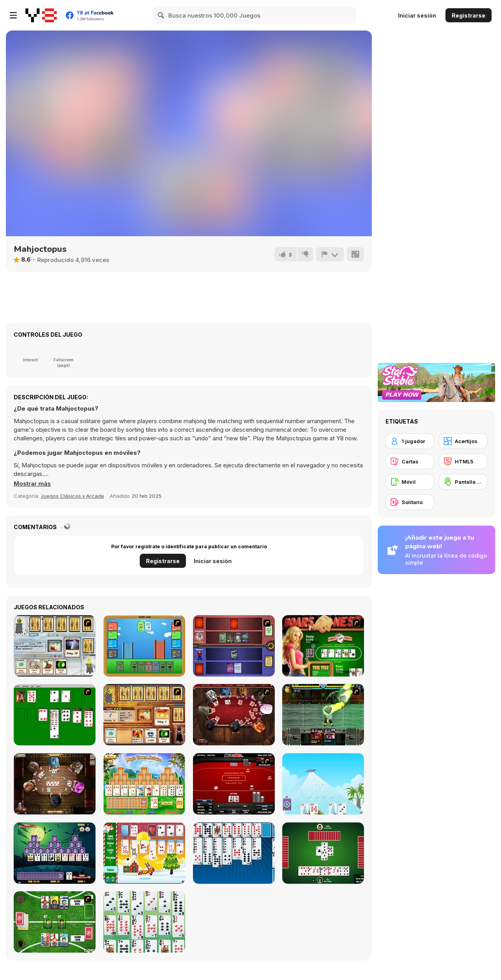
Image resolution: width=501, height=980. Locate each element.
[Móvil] (410, 482)
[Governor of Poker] (234, 715)
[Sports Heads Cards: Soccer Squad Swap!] (55, 922)
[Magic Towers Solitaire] (144, 784)
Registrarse (469, 15)
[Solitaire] (55, 715)
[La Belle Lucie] (144, 922)
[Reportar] (330, 254)
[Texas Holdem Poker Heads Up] (234, 784)
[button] (32, 484)
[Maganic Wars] (55, 646)
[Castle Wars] (144, 646)
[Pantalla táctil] (463, 482)
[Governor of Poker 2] (55, 784)
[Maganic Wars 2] (144, 715)
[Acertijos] (463, 441)
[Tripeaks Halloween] (55, 853)
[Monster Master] (234, 646)
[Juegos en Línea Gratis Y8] (41, 15)
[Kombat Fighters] (323, 715)
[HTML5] (463, 461)
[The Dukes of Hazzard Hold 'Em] (323, 646)
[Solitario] (410, 502)
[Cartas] (410, 461)
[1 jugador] (410, 441)
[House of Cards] (323, 784)
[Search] (161, 15)
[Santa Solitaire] (144, 853)
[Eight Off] (234, 853)
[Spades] (323, 853)
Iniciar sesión (417, 15)
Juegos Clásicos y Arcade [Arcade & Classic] (72, 496)
